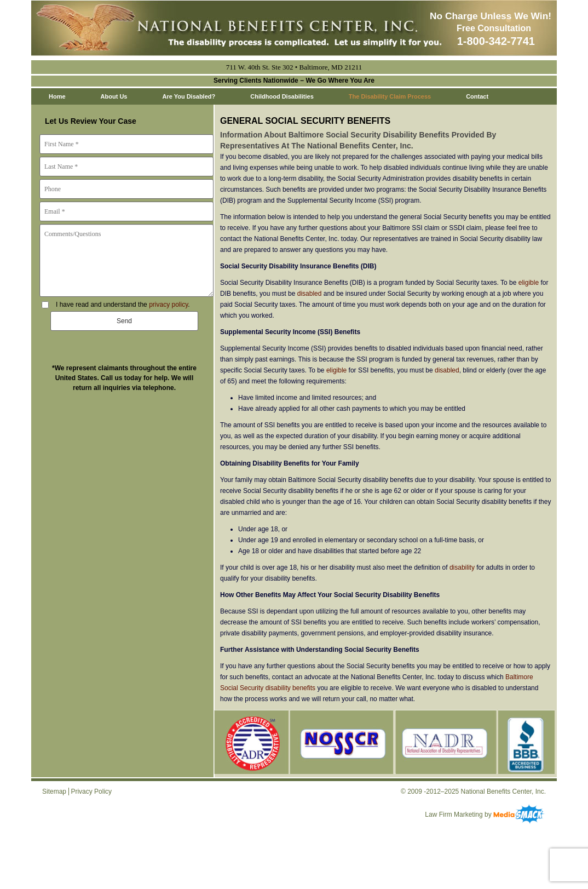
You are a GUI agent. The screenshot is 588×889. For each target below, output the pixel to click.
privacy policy (168, 305)
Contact (477, 96)
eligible (529, 283)
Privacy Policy (91, 792)
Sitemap (54, 792)
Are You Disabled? (189, 96)
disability (462, 567)
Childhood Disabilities (282, 96)
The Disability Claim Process (390, 96)
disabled (310, 294)
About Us (114, 96)
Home (57, 96)
